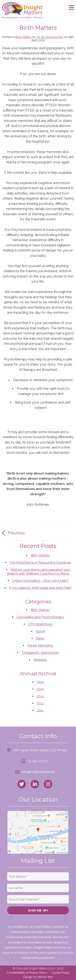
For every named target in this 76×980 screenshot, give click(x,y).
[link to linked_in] (35, 784)
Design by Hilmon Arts (38, 977)
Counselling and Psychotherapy (40, 617)
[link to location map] (38, 832)
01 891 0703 (37, 761)
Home (40, 631)
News (40, 638)
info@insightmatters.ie (38, 772)
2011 (40, 710)
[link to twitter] (22, 784)
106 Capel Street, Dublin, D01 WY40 (40, 750)
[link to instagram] (48, 784)
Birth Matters (24, 37)
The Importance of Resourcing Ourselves (40, 563)
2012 (40, 703)
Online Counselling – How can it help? (40, 581)
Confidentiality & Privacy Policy (27, 973)
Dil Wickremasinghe (50, 37)
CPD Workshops (40, 624)
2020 (40, 689)
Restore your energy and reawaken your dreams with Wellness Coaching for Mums (38, 572)
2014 (40, 696)
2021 (40, 682)
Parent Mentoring (40, 646)
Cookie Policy (60, 973)
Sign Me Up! (38, 910)
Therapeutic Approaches (40, 653)
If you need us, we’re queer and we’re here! (40, 588)
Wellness (40, 660)
